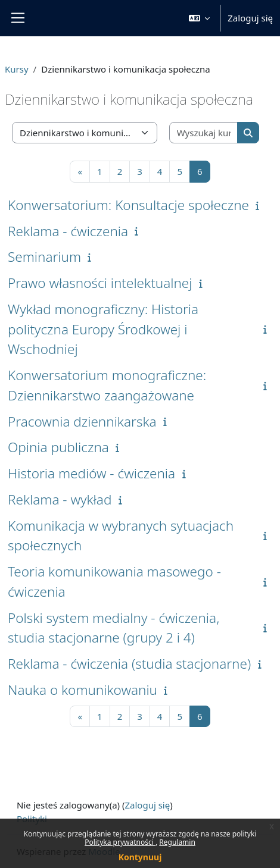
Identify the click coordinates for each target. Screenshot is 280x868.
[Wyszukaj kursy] (204, 133)
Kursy (17, 69)
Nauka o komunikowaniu (83, 690)
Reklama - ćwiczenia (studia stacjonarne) (129, 664)
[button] (200, 18)
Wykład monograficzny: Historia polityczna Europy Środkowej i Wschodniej (103, 329)
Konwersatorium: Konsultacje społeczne (128, 205)
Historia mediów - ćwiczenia (91, 473)
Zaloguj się (250, 18)
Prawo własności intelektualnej (100, 283)
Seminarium (44, 257)
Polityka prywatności (120, 842)
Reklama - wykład (60, 499)
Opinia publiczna (58, 447)
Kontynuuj (140, 857)
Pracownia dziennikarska (82, 422)
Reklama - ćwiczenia (68, 231)
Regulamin (177, 842)
